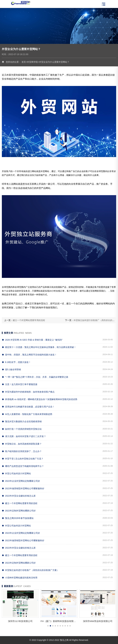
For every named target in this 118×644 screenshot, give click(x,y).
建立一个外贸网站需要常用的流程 (29, 320)
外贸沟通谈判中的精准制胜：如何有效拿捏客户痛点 (28, 392)
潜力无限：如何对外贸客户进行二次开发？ (24, 436)
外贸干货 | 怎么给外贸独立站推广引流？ (23, 459)
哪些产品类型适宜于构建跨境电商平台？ (23, 466)
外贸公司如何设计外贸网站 (16, 473)
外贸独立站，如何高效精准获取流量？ (22, 444)
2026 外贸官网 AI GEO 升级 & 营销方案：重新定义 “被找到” (32, 340)
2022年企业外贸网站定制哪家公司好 (21, 481)
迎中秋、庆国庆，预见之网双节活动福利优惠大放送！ (29, 355)
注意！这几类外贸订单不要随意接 (20, 384)
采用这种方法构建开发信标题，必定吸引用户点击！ (28, 407)
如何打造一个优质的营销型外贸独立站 (22, 429)
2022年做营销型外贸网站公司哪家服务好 (23, 488)
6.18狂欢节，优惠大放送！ (16, 362)
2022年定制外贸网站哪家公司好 (19, 511)
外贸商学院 (32, 62)
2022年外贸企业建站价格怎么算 (19, 496)
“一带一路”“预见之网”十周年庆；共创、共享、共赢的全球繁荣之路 (35, 377)
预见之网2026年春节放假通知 (18, 518)
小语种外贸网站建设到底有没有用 (20, 578)
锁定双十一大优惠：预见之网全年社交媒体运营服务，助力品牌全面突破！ (39, 347)
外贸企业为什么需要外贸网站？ (54, 62)
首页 (24, 62)
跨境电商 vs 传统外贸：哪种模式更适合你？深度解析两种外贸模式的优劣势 (40, 399)
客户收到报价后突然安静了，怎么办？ (22, 451)
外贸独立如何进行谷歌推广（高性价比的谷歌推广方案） (30, 570)
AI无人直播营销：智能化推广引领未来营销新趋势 (27, 414)
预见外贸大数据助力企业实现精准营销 (22, 421)
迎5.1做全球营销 (11, 369)
